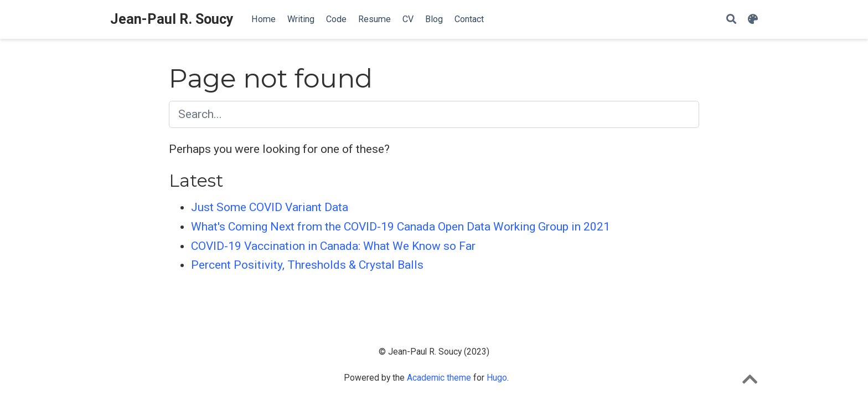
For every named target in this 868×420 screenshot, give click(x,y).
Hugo (497, 378)
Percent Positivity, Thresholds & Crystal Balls (307, 265)
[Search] (731, 20)
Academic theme (439, 378)
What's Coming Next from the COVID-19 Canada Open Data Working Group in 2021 (401, 227)
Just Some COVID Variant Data (270, 207)
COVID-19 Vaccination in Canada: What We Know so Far (333, 246)
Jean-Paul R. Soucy (172, 19)
